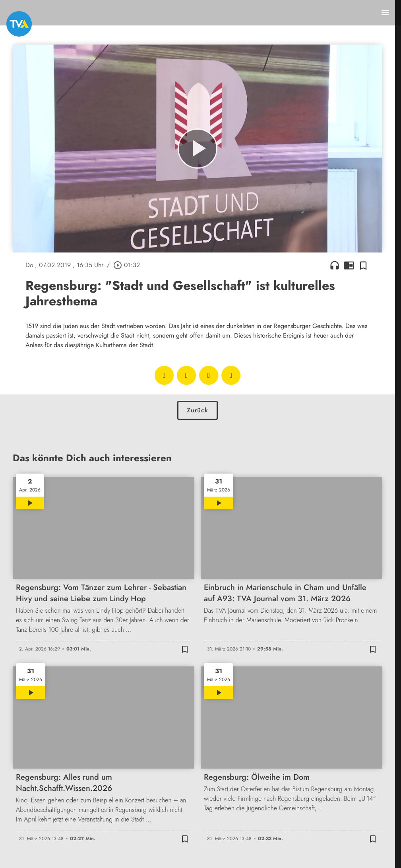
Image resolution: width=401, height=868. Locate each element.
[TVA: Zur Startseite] (19, 24)
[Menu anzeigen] (385, 13)
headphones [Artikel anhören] (335, 265)
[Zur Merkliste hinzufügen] (363, 265)
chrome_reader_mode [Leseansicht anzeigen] (349, 265)
